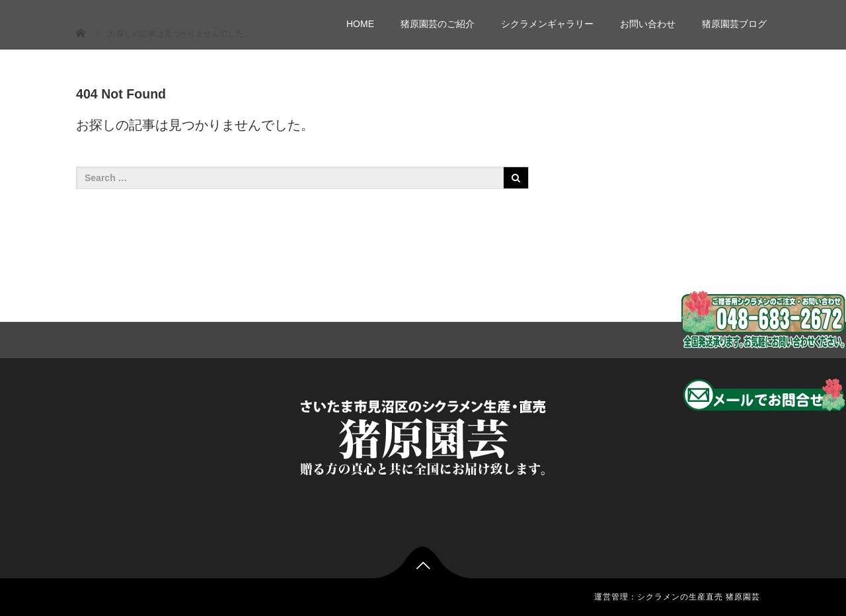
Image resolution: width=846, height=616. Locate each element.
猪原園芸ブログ (734, 24)
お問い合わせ (648, 24)
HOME (360, 24)
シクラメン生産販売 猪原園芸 (184, 18)
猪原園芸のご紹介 (438, 24)
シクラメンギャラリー (547, 24)
